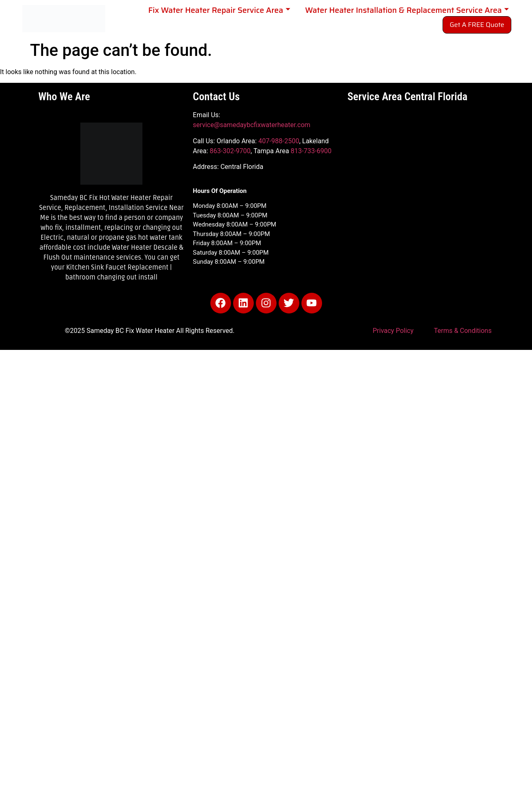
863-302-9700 (230, 151)
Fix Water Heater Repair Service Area (219, 10)
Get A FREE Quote (477, 25)
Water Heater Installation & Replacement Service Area (407, 10)
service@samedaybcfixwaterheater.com (252, 125)
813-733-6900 (311, 151)
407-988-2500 (279, 141)
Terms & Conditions (463, 331)
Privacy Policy (393, 331)
